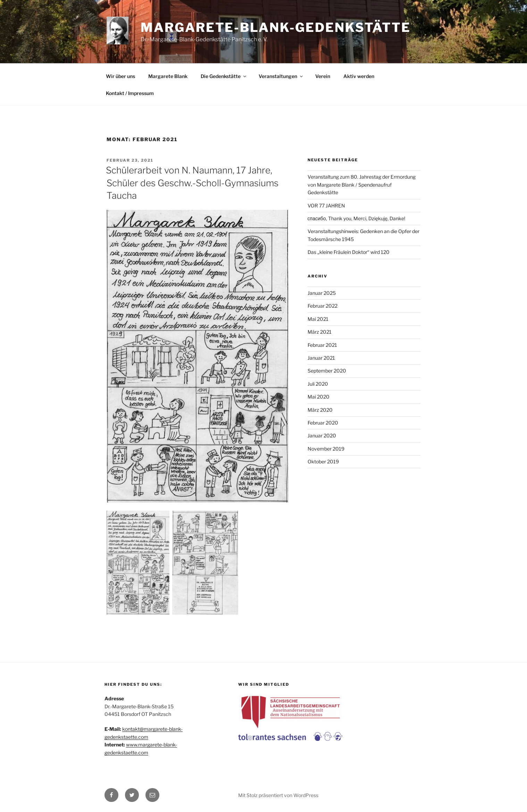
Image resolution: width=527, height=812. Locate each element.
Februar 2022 (323, 306)
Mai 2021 (318, 319)
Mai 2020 (319, 397)
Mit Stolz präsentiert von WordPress (278, 795)
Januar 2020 (322, 435)
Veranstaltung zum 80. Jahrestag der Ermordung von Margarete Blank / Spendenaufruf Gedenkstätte (362, 185)
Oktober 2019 (323, 461)
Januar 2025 (322, 293)
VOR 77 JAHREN (326, 206)
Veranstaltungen (281, 76)
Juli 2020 (318, 384)
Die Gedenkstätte (224, 76)
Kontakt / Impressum (130, 93)
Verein (323, 76)
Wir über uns (120, 76)
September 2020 (327, 371)
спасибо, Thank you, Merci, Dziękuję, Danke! (356, 218)
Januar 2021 (321, 358)
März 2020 (320, 410)
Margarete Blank (168, 76)
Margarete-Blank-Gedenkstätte (276, 27)
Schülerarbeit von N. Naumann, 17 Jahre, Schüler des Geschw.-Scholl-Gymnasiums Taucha (192, 183)
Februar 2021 (322, 345)
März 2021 (320, 332)
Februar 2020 (323, 423)
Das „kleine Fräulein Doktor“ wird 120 (349, 252)
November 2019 (326, 449)
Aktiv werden (359, 76)
